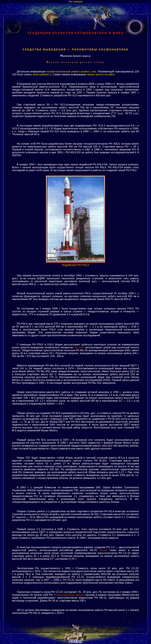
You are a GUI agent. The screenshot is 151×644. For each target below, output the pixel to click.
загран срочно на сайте (101, 74)
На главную (75, 1)
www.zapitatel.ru (42, 74)
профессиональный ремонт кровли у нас (72, 71)
